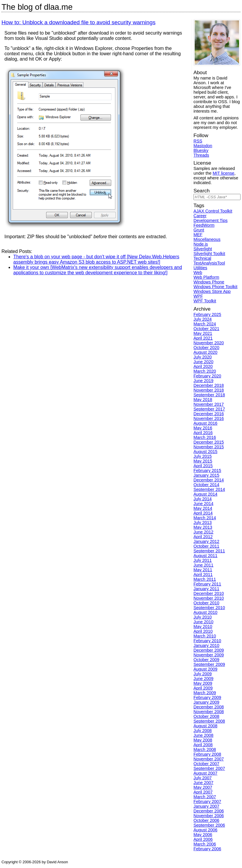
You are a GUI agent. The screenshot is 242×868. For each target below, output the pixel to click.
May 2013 (203, 527)
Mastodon (203, 146)
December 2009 (209, 650)
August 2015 (205, 452)
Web (198, 272)
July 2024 (203, 319)
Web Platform (206, 277)
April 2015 (203, 466)
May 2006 (203, 835)
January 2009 (206, 702)
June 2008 (203, 735)
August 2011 (205, 556)
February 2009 (207, 697)
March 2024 (205, 324)
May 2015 (203, 461)
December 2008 (209, 707)
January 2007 (206, 806)
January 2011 (206, 589)
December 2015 (209, 442)
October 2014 (206, 485)
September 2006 (209, 825)
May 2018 (203, 400)
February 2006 (207, 849)
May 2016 (203, 428)
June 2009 (203, 679)
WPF (198, 296)
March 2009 (205, 693)
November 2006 (209, 816)
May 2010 (203, 627)
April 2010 (203, 631)
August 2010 (205, 612)
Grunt (199, 230)
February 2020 (207, 376)
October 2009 (206, 660)
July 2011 (203, 560)
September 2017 (209, 409)
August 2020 (205, 352)
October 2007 (206, 764)
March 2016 (205, 437)
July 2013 (203, 523)
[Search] (217, 197)
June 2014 (203, 504)
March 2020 (205, 371)
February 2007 (207, 802)
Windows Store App (212, 291)
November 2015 (209, 447)
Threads (201, 155)
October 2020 (206, 348)
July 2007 (203, 778)
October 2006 (206, 820)
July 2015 (203, 456)
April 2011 (203, 575)
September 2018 (209, 395)
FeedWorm (204, 225)
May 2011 (203, 570)
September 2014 (209, 489)
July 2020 (203, 357)
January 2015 (206, 475)
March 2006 (205, 844)
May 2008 (203, 740)
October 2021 (206, 329)
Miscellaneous (207, 239)
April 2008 (203, 745)
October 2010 (206, 603)
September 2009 (209, 664)
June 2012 (203, 532)
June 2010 (203, 622)
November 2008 (209, 712)
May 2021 (203, 333)
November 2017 (209, 404)
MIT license (224, 173)
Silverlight (203, 249)
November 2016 (209, 418)
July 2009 (203, 674)
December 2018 (209, 385)
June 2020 (203, 362)
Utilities (200, 268)
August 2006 (205, 830)
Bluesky (201, 150)
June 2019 (203, 381)
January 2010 (206, 645)
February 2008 (207, 754)
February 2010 (207, 641)
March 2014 (205, 518)
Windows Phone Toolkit (216, 287)
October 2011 (206, 546)
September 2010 (209, 608)
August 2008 (205, 726)
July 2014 (203, 499)
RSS (198, 141)
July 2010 (203, 617)
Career (200, 216)
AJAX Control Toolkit (213, 211)
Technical (202, 258)
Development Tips (210, 220)
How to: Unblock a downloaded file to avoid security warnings (78, 22)
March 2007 (205, 797)
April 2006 (203, 839)
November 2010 (209, 598)
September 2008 (209, 721)
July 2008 (203, 731)
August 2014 (205, 494)
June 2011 (203, 565)
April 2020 (203, 366)
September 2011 (209, 551)
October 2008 (206, 716)
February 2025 (207, 314)
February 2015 (207, 470)
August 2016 (205, 423)
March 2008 (205, 749)
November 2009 (209, 655)
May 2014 (203, 508)
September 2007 (209, 768)
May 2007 (203, 787)
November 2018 (209, 390)
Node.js (201, 244)
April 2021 (203, 338)
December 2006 (209, 811)
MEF (198, 235)
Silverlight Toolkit (209, 254)
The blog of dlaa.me (37, 7)
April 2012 (203, 537)
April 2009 (203, 688)
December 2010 (209, 593)
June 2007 (203, 783)
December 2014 (209, 480)
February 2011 (207, 584)
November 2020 (209, 343)
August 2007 (205, 773)
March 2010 (205, 636)
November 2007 (209, 759)
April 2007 (203, 792)
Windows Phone (209, 282)
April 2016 (203, 433)
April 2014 (203, 513)
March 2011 (205, 579)
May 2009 (203, 683)
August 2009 (205, 669)
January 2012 (206, 541)
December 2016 (209, 414)
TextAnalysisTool (209, 263)
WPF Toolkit (205, 301)
